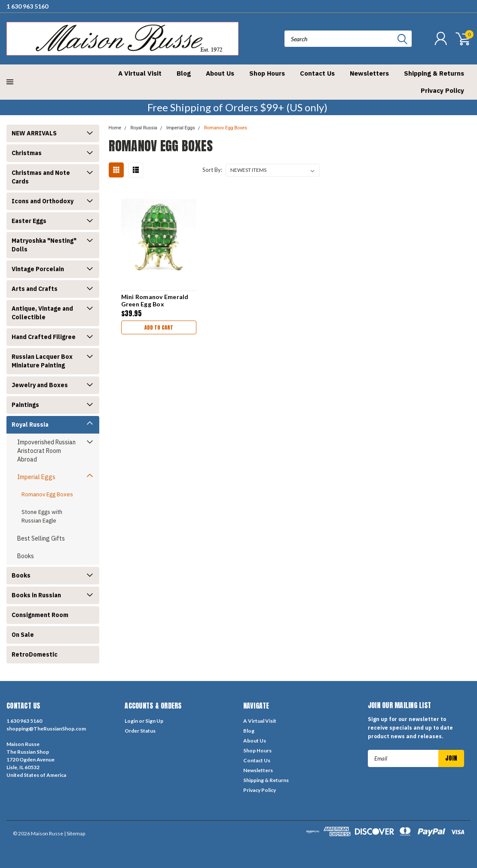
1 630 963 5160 (27, 6)
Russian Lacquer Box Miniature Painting (42, 361)
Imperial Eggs (36, 477)
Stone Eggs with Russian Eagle (42, 516)
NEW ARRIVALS (34, 133)
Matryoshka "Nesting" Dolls (44, 245)
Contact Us (317, 73)
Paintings (25, 405)
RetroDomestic (35, 654)
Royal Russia (30, 425)
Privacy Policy (442, 90)
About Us (220, 73)
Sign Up (154, 721)
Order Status (140, 731)
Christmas (27, 153)
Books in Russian (36, 595)
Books (26, 556)
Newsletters (369, 73)
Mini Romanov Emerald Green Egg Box (155, 301)
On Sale (23, 635)
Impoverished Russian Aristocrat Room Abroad (46, 451)
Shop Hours (267, 73)
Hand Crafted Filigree (44, 337)
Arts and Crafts (35, 289)
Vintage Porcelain (38, 269)
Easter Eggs (29, 221)
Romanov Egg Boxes (47, 494)
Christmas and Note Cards (41, 177)
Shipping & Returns (434, 73)
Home (115, 128)
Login (131, 721)
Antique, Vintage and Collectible (42, 313)
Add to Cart (159, 327)
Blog (184, 73)
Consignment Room (40, 615)
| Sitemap (75, 833)
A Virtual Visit (140, 73)
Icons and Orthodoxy (43, 201)
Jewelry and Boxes (40, 385)
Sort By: (212, 170)
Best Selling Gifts (41, 538)
